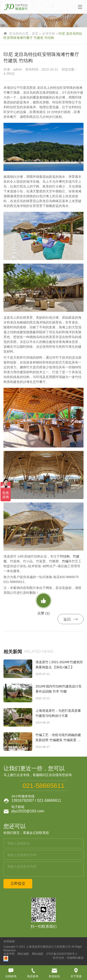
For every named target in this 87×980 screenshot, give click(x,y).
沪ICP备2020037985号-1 (62, 954)
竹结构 (65, 556)
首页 (35, 34)
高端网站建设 (75, 958)
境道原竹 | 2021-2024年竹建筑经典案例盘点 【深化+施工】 (59, 665)
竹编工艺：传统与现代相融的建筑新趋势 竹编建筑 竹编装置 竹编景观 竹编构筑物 (58, 738)
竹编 (65, 561)
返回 (71, 619)
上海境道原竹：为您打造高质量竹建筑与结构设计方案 (58, 713)
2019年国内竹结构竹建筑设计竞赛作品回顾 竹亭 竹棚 (59, 689)
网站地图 (23, 954)
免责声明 (9, 954)
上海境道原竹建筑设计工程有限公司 (48, 947)
